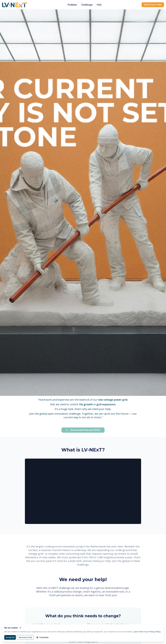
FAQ (99, 5)
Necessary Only (25, 637)
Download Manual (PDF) (83, 430)
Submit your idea (153, 5)
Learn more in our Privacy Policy (147, 632)
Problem (72, 5)
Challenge (87, 5)
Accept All (10, 637)
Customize (42, 637)
